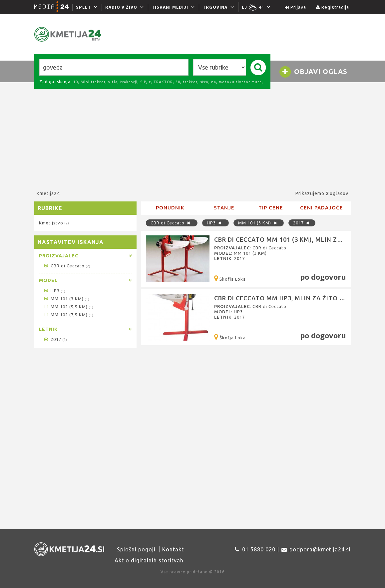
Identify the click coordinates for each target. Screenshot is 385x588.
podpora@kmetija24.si (320, 549)
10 (76, 82)
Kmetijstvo (54, 223)
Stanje (224, 208)
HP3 (54, 291)
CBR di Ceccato (67, 266)
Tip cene (271, 208)
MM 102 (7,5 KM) (68, 315)
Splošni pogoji (136, 549)
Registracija (333, 7)
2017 (55, 339)
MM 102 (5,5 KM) (68, 307)
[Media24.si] (53, 7)
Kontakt (173, 549)
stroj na (208, 82)
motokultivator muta (240, 82)
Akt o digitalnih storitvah (149, 560)
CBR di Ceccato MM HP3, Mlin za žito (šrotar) (292, 298)
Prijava (295, 7)
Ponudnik (170, 208)
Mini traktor (93, 82)
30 (178, 82)
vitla (113, 82)
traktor (190, 82)
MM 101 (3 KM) (66, 299)
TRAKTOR (163, 82)
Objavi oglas (313, 72)
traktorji (129, 82)
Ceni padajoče (322, 208)
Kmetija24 (48, 193)
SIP (143, 82)
